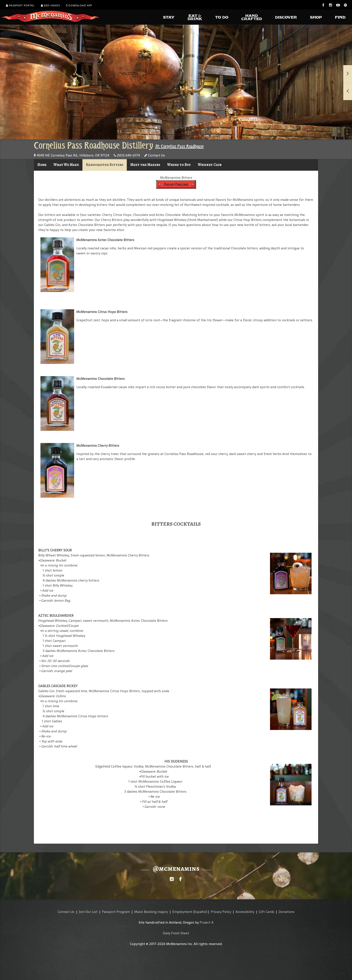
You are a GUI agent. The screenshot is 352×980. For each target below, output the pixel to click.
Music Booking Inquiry (151, 912)
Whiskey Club (210, 165)
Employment (182, 912)
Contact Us (155, 155)
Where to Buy (179, 165)
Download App (79, 5)
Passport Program (116, 912)
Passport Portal (20, 5)
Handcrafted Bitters (105, 165)
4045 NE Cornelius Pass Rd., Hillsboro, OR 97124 (72, 155)
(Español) (200, 912)
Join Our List (88, 912)
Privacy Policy (221, 912)
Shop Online (176, 184)
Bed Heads (50, 5)
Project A (207, 922)
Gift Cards (266, 912)
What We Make (66, 165)
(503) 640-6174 (127, 155)
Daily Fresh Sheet (176, 933)
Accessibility (245, 912)
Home (42, 165)
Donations (287, 912)
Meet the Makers (145, 165)
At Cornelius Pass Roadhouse (179, 146)
